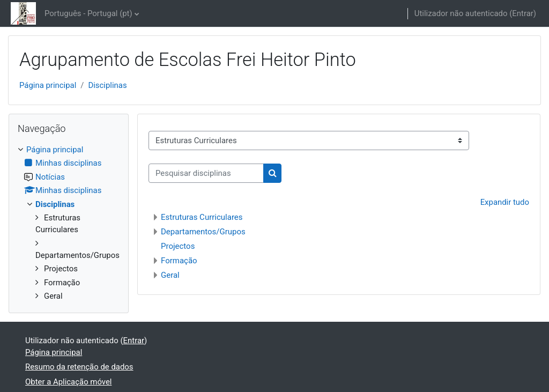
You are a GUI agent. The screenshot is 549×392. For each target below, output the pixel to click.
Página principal (48, 85)
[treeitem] (69, 223)
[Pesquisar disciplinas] (206, 173)
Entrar (523, 13)
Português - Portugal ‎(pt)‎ (88, 13)
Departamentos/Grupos (203, 232)
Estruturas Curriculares (202, 217)
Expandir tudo (505, 202)
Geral (170, 275)
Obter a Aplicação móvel (68, 382)
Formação (179, 261)
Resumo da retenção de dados (79, 367)
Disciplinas (107, 85)
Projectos (178, 246)
